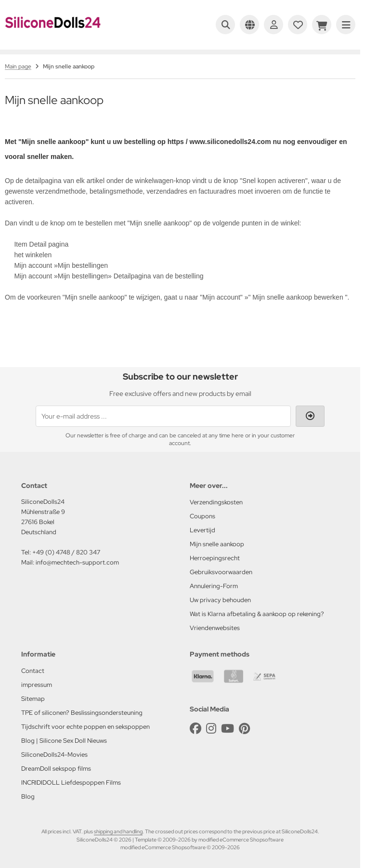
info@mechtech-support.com (77, 562)
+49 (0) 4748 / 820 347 (66, 552)
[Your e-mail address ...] (163, 416)
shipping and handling (118, 831)
